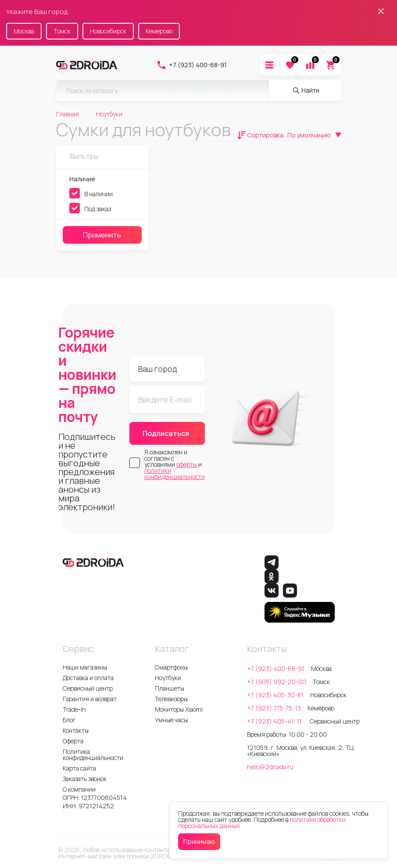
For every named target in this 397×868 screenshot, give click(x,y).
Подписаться (166, 433)
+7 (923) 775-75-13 (274, 708)
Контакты (76, 730)
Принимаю (199, 841)
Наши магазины (85, 667)
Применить (102, 235)
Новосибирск (108, 31)
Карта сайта (79, 768)
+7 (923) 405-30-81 (275, 695)
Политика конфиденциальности (93, 755)
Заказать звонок (85, 779)
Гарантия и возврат (90, 699)
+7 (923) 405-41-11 (275, 721)
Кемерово (159, 31)
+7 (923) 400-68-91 (191, 65)
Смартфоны (171, 667)
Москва (24, 31)
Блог (69, 720)
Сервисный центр (88, 688)
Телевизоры (171, 699)
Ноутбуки (168, 678)
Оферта (73, 741)
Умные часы (171, 720)
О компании (79, 789)
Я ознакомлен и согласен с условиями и (175, 465)
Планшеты (170, 688)
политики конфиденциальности (175, 474)
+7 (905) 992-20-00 (277, 682)
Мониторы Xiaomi (179, 709)
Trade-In (74, 709)
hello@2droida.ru (270, 767)
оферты (187, 464)
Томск (62, 31)
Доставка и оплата (88, 678)
